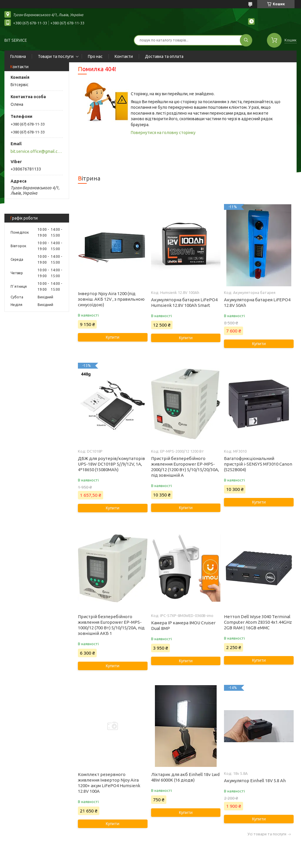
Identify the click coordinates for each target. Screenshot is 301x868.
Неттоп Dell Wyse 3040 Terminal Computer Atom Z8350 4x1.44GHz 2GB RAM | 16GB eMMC (258, 622)
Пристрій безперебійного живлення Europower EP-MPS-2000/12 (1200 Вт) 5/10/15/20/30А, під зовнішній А (185, 467)
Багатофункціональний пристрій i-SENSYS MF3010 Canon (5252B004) (258, 464)
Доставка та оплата (164, 56)
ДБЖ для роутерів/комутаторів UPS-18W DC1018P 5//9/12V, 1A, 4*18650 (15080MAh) (111, 464)
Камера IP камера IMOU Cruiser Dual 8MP (183, 626)
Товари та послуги (56, 56)
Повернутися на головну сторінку (163, 133)
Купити (113, 337)
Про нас (95, 56)
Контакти (124, 56)
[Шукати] (246, 40)
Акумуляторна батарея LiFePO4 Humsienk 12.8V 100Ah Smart (184, 302)
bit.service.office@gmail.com (36, 151)
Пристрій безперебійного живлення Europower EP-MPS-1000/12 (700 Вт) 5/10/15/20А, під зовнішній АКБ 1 (111, 625)
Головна (18, 56)
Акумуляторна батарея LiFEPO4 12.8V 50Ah (257, 302)
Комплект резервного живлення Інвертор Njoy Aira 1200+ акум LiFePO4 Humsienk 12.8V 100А (109, 783)
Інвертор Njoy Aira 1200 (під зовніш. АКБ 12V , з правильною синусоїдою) (111, 299)
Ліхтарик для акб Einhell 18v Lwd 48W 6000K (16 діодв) (185, 777)
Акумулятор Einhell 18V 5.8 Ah (255, 781)
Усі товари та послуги (267, 834)
